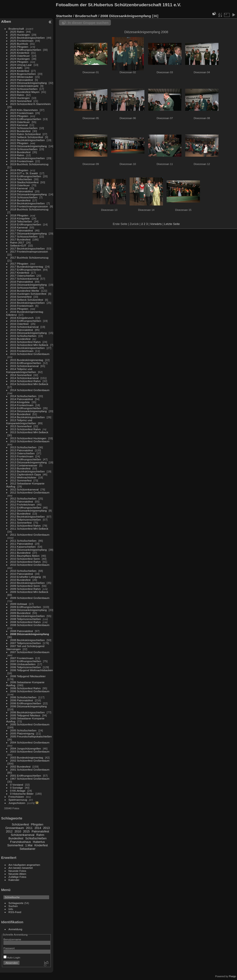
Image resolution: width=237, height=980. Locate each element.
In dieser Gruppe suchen (88, 23)
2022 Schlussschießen (24, 128)
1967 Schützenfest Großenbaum (30, 779)
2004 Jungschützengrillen (26, 748)
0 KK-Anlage (18, 791)
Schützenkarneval (23, 835)
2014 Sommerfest (21, 375)
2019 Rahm (17, 155)
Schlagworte (16, 903)
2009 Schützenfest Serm (25, 586)
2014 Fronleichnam (22, 405)
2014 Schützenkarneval (24, 378)
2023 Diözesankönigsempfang (28, 83)
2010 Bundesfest (20, 580)
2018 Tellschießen (21, 221)
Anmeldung (16, 929)
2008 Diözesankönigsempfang (30, 634)
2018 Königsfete (20, 218)
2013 (46, 828)
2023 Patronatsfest (22, 80)
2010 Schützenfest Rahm (25, 562)
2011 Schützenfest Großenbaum (30, 535)
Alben (6, 21)
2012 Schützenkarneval (24, 489)
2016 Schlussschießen (24, 288)
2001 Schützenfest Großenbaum (30, 770)
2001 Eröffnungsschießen (26, 776)
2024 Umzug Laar (21, 65)
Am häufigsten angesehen (24, 865)
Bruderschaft (16, 29)
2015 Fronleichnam (22, 351)
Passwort (9, 948)
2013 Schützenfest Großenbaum (30, 441)
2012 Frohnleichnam (23, 504)
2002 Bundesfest (20, 767)
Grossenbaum (15, 828)
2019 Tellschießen (21, 179)
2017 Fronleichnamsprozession (29, 251)
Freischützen (16, 797)
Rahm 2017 (17, 242)
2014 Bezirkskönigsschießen (28, 417)
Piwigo (232, 976)
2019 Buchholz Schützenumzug (29, 164)
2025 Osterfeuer (20, 56)
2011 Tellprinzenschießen (26, 520)
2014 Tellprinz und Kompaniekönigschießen (21, 370)
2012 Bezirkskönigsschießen (28, 517)
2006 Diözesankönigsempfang (28, 706)
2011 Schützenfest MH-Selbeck (29, 529)
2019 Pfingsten (19, 170)
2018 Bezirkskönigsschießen (28, 203)
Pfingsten (37, 824)
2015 (26, 831)
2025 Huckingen (20, 35)
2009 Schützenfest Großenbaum (30, 598)
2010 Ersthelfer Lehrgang (26, 577)
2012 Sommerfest (21, 480)
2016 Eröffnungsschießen (26, 321)
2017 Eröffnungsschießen (26, 270)
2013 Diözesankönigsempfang (28, 462)
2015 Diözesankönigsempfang (28, 333)
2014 (38, 828)
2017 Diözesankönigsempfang (28, 233)
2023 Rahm (17, 95)
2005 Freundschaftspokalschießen (31, 736)
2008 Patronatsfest (22, 631)
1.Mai (29, 845)
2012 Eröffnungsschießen (26, 507)
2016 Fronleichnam (22, 306)
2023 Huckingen (20, 98)
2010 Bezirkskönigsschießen (28, 583)
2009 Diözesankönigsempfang (28, 610)
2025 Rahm (17, 32)
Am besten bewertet (21, 868)
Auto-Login (12, 957)
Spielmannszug (18, 800)
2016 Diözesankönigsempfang (28, 285)
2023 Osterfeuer (20, 122)
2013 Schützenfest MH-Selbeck (29, 432)
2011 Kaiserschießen (23, 547)
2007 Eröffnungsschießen (26, 661)
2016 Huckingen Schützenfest (28, 294)
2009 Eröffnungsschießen (26, 607)
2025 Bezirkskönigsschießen (28, 38)
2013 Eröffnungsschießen (26, 459)
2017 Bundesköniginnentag (27, 267)
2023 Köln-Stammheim (24, 110)
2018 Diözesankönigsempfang (28, 194)
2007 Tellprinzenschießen (26, 643)
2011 (29, 828)
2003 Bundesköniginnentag (27, 757)
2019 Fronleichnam (22, 161)
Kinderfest (41, 845)
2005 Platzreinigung (22, 733)
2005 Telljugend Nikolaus (25, 715)
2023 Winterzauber (22, 77)
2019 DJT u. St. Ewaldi (24, 173)
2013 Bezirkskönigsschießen (28, 471)
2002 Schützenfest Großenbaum (30, 760)
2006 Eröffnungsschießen (26, 703)
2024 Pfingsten (19, 62)
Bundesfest (16, 838)
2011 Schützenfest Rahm (25, 526)
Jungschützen (17, 803)
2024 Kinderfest (20, 71)
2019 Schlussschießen (24, 149)
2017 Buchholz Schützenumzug (29, 258)
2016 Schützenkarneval (24, 327)
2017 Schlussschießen (24, 236)
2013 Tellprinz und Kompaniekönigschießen (21, 422)
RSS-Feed (15, 912)
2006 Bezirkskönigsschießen (28, 712)
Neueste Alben (17, 874)
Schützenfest (20, 824)
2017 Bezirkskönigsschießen (28, 248)
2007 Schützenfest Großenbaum (30, 652)
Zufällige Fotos (17, 877)
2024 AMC (17, 68)
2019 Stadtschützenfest (24, 182)
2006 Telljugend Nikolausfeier (28, 676)
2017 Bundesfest (20, 239)
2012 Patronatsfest (22, 501)
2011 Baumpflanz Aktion (25, 556)
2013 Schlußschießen (23, 447)
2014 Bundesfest (20, 414)
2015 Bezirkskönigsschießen (28, 348)
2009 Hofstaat (19, 604)
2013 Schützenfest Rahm (25, 429)
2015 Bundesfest (20, 339)
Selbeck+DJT (18, 245)
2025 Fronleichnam (22, 41)
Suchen (13, 906)
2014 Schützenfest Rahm (25, 381)
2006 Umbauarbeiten (23, 664)
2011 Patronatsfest (22, 544)
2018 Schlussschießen (24, 197)
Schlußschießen (36, 838)
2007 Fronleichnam (22, 658)
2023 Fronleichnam (22, 113)
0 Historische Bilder (22, 794)
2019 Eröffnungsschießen (26, 176)
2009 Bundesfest (20, 613)
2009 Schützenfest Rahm (25, 589)
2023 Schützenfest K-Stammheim (30, 104)
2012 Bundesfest (20, 514)
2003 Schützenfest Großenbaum (30, 751)
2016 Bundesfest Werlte (25, 291)
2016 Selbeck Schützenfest (27, 300)
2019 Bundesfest (20, 152)
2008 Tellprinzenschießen (26, 619)
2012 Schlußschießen (23, 498)
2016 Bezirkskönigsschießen (28, 303)
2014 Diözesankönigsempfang (28, 411)
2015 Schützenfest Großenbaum (30, 354)
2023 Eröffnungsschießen (26, 119)
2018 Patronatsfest (22, 191)
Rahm (40, 835)
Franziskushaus (21, 842)
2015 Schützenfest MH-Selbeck (29, 345)
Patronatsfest (40, 831)
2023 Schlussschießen (24, 89)
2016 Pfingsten (19, 309)
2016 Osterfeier (20, 324)
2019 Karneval (19, 188)
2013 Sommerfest (21, 426)
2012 (9, 831)
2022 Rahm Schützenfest (25, 134)
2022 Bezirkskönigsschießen (28, 140)
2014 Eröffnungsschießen (26, 408)
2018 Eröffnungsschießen (26, 224)
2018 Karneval (19, 227)
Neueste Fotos (17, 871)
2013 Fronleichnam (22, 456)
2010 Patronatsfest (22, 574)
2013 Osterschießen (22, 453)
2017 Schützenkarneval (24, 279)
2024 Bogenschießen (23, 74)
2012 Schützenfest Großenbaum (30, 492)
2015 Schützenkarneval (24, 366)
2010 (18, 831)
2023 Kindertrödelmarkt (24, 86)
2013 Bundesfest (20, 468)
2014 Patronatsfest (22, 399)
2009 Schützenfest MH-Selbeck (29, 592)
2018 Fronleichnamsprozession (29, 206)
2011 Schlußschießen (23, 541)
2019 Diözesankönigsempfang (28, 146)
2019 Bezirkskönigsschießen (28, 158)
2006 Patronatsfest (22, 700)
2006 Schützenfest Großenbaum (30, 691)
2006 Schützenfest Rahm (25, 688)
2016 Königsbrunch (22, 318)
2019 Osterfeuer (20, 185)
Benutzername (12, 939)
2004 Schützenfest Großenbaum (30, 742)
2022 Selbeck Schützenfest (27, 137)
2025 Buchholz (19, 44)
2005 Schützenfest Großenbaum (30, 724)
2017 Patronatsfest (22, 230)
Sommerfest (15, 845)
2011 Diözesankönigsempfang (28, 550)
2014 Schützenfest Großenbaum (30, 390)
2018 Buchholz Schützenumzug (29, 209)
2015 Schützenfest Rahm (25, 342)
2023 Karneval (19, 125)
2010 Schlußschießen (23, 571)
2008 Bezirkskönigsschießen (28, 640)
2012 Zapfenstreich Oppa (26, 474)
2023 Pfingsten (19, 116)
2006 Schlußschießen (23, 697)
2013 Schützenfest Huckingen (28, 438)
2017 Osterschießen (22, 276)
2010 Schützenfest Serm (25, 559)
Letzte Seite (172, 224)
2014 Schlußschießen (23, 396)
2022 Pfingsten (19, 143)
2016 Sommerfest (21, 297)
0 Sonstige (17, 788)
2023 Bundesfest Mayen (25, 92)
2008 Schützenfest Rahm (25, 622)
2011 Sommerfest (21, 523)
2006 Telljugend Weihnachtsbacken (32, 670)
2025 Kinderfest (20, 53)
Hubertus (39, 842)
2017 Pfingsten (19, 264)
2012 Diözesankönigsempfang (28, 511)
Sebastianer (28, 849)
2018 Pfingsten (19, 215)
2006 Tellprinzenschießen (26, 667)
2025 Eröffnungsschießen (26, 50)
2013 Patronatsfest (22, 450)
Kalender (14, 880)
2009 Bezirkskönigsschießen (28, 616)
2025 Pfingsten (19, 47)
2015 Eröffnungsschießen (26, 363)
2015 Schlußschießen (23, 336)
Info (11, 909)
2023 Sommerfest (21, 101)
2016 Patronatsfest (22, 282)
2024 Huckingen (20, 59)
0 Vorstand (17, 785)
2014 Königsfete (20, 402)
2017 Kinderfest (20, 273)
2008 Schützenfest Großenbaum (30, 625)
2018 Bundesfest (20, 200)
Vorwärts (156, 224)
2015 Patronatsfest (22, 330)
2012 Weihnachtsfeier (23, 477)
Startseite (64, 16)
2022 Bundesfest (20, 131)
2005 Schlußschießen (23, 730)
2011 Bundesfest (20, 553)
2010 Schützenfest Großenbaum (30, 565)
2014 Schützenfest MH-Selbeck (29, 384)
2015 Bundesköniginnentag (27, 360)
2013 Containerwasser (24, 465)
